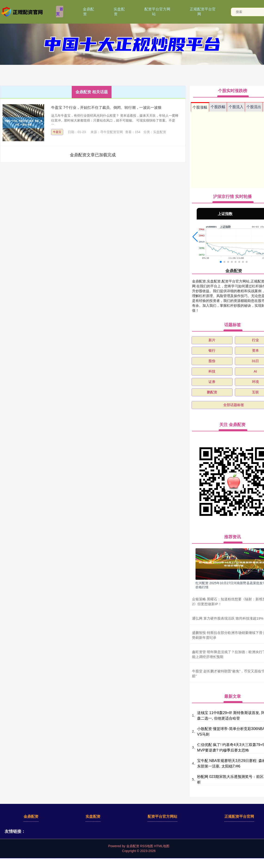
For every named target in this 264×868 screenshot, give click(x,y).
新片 (212, 340)
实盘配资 (119, 12)
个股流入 (236, 107)
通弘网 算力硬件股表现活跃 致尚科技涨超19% (228, 618)
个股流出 (254, 107)
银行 (212, 350)
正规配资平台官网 (203, 12)
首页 (60, 12)
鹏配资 (212, 392)
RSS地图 (147, 846)
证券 (212, 382)
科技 (212, 371)
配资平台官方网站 (157, 12)
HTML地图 (162, 846)
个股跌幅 (218, 107)
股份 (212, 361)
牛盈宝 (57, 132)
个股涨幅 (200, 107)
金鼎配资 (88, 12)
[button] (195, 237)
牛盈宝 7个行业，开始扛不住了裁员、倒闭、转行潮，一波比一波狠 (106, 108)
